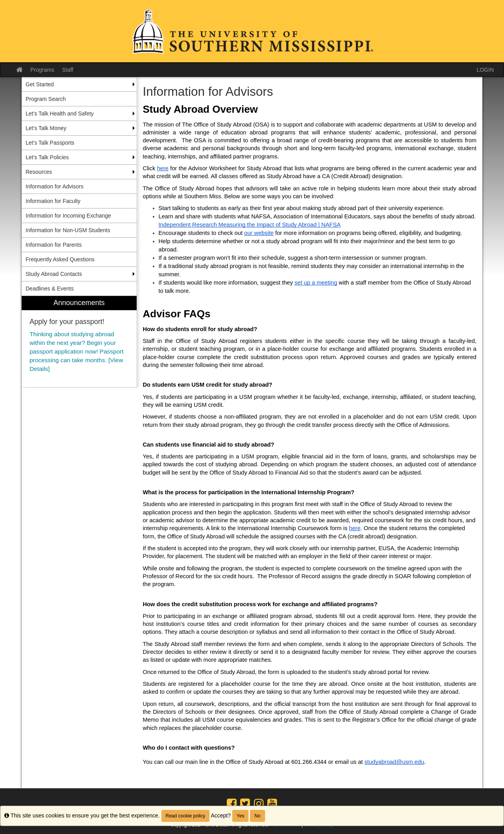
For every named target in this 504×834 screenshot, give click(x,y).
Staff (68, 70)
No (257, 816)
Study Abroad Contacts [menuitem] (54, 274)
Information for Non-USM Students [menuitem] (68, 230)
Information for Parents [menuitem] (54, 245)
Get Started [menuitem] (40, 84)
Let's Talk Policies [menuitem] (47, 157)
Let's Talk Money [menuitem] (46, 128)
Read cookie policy (186, 816)
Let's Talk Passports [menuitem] (50, 143)
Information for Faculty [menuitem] (53, 201)
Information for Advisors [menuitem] (55, 186)
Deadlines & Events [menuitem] (50, 289)
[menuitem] (79, 342)
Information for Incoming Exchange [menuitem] (68, 216)
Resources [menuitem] (39, 172)
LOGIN (485, 70)
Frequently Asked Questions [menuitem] (60, 259)
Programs (42, 70)
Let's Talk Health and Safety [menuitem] (60, 114)
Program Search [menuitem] (46, 99)
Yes (241, 816)
